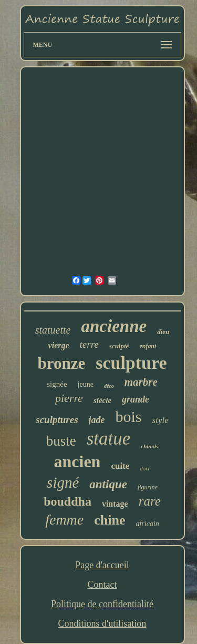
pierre (69, 398)
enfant (148, 346)
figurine (148, 487)
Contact (102, 585)
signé (63, 482)
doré (145, 468)
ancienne (114, 326)
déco (109, 386)
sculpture (131, 363)
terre (89, 344)
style (160, 420)
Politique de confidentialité (102, 604)
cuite (120, 466)
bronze (61, 363)
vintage (115, 504)
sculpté (119, 346)
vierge (59, 345)
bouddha (68, 501)
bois (129, 416)
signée (57, 384)
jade (97, 420)
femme (64, 520)
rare (150, 501)
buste (61, 441)
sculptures (57, 420)
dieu (163, 332)
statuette (53, 330)
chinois (149, 446)
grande (136, 399)
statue (109, 439)
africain (147, 524)
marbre (141, 382)
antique (108, 484)
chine (110, 520)
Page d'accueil (102, 565)
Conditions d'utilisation (102, 623)
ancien (77, 461)
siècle (102, 400)
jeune (86, 384)
